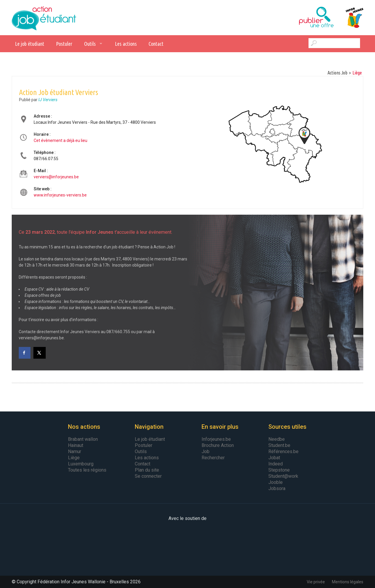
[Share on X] (40, 353)
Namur (75, 451)
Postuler (64, 44)
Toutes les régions (87, 470)
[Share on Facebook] (25, 353)
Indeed (276, 464)
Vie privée (316, 582)
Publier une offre (302, 18)
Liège (357, 73)
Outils (90, 44)
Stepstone (279, 470)
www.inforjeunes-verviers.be (60, 195)
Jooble (276, 482)
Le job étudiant (30, 44)
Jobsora (277, 488)
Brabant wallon (83, 439)
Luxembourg (81, 464)
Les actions (126, 44)
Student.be (279, 445)
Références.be (283, 451)
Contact (156, 44)
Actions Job (337, 73)
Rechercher (213, 458)
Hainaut (76, 445)
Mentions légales (348, 582)
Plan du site (147, 470)
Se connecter (148, 476)
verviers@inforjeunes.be (56, 177)
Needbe (277, 439)
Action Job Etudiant (44, 18)
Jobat (274, 458)
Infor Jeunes (349, 18)
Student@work (283, 476)
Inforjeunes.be (216, 439)
